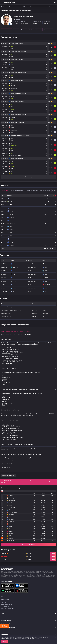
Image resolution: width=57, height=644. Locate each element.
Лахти (4, 357)
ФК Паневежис (13, 416)
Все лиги (3, 610)
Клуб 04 (4, 379)
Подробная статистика (29, 545)
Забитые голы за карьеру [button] (9, 369)
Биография (48, 30)
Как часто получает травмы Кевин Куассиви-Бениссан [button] (18, 444)
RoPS (4, 349)
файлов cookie (35, 638)
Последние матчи (6, 30)
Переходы (28, 30)
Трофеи (38, 30)
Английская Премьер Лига (7, 601)
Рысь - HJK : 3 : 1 (7, 464)
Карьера (17, 30)
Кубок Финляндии (22, 51)
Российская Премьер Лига (7, 608)
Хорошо (4, 641)
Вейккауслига (21, 43)
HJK (3, 348)
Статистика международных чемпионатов (39, 190)
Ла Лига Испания (5, 603)
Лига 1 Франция (5, 606)
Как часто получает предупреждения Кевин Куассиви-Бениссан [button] (21, 454)
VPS (3, 364)
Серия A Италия (5, 599)
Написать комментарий (8, 475)
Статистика (5, 190)
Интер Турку (6, 353)
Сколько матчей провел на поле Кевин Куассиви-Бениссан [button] (19, 389)
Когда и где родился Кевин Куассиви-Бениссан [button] (16, 331)
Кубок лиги (20, 159)
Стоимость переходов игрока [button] (10, 420)
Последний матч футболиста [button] (10, 410)
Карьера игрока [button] (6, 339)
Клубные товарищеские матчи (21, 136)
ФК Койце (5, 360)
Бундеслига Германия (6, 605)
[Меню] (2, 2)
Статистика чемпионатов (19, 190)
